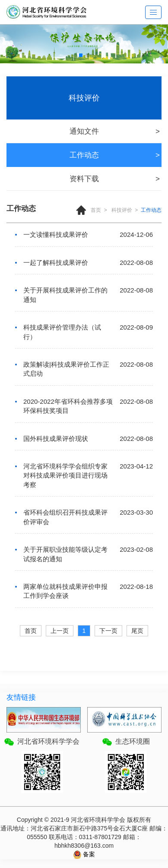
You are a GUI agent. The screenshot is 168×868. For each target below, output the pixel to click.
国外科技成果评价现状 (56, 439)
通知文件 (84, 131)
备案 (89, 854)
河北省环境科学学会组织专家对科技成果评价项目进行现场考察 (65, 475)
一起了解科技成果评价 (56, 263)
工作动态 (84, 155)
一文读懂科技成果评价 (56, 234)
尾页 (137, 631)
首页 (96, 210)
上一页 (60, 631)
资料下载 (84, 179)
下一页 (108, 631)
